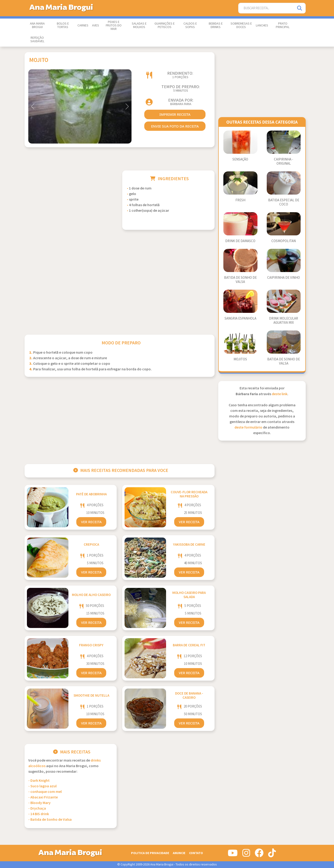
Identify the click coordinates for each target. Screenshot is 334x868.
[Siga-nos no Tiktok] (272, 855)
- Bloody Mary (39, 803)
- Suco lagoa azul (42, 786)
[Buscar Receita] (266, 8)
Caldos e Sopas (190, 25)
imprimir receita (175, 114)
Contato (196, 853)
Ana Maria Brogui (37, 25)
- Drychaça (37, 809)
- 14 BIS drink (39, 814)
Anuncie (179, 853)
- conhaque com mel (45, 792)
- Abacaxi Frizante (43, 797)
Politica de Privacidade (150, 853)
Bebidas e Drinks (216, 25)
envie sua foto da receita (175, 126)
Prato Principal (283, 25)
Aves (96, 26)
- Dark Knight (39, 781)
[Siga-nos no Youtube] (233, 855)
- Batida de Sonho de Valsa (50, 820)
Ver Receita (91, 522)
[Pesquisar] (300, 8)
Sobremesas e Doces (241, 25)
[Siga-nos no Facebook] (259, 855)
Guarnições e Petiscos (165, 25)
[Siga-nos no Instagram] (246, 855)
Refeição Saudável (37, 40)
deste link (280, 394)
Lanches (262, 26)
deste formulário (248, 428)
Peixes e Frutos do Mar (114, 26)
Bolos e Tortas (63, 25)
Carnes (83, 26)
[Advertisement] (71, 203)
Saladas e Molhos (139, 25)
